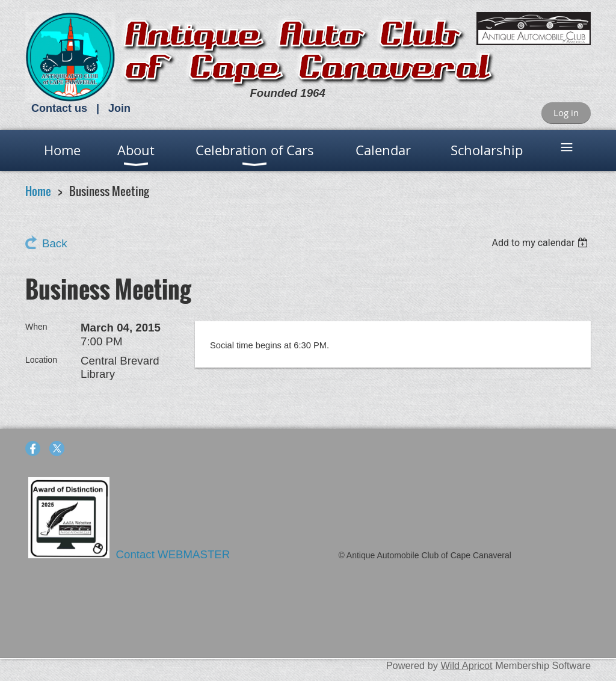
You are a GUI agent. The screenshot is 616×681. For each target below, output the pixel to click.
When (36, 327)
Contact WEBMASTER (175, 554)
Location (41, 360)
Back (54, 243)
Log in (566, 112)
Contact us (59, 108)
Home (38, 191)
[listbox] (541, 243)
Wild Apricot (466, 665)
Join (119, 108)
